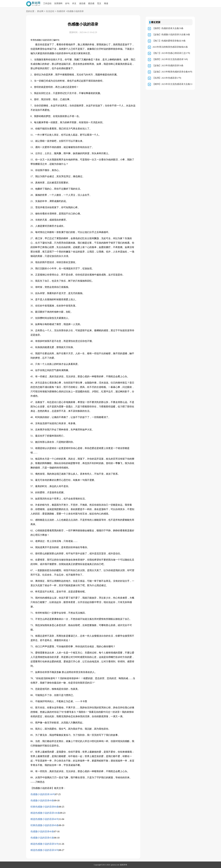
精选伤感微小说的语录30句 (45, 850)
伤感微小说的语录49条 (42, 800)
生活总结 (50, 11)
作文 (74, 3)
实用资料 (58, 3)
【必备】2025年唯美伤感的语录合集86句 (172, 72)
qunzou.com (115, 865)
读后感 (82, 3)
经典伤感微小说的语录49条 (45, 825)
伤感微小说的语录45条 (42, 838)
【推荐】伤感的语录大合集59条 (168, 28)
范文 (99, 3)
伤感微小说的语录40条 (42, 831)
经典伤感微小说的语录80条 (45, 807)
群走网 (40, 11)
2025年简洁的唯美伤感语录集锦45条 (170, 47)
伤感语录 (61, 11)
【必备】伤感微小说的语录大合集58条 (171, 35)
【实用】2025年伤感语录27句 (167, 78)
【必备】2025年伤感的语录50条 (168, 66)
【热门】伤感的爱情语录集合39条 (169, 41)
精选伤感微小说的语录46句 (45, 819)
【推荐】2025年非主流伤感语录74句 (170, 59)
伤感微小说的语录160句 (43, 794)
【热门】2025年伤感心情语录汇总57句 (171, 53)
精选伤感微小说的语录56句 (45, 844)
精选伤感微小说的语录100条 (45, 813)
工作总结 (47, 3)
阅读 (106, 3)
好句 (67, 3)
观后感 (91, 3)
